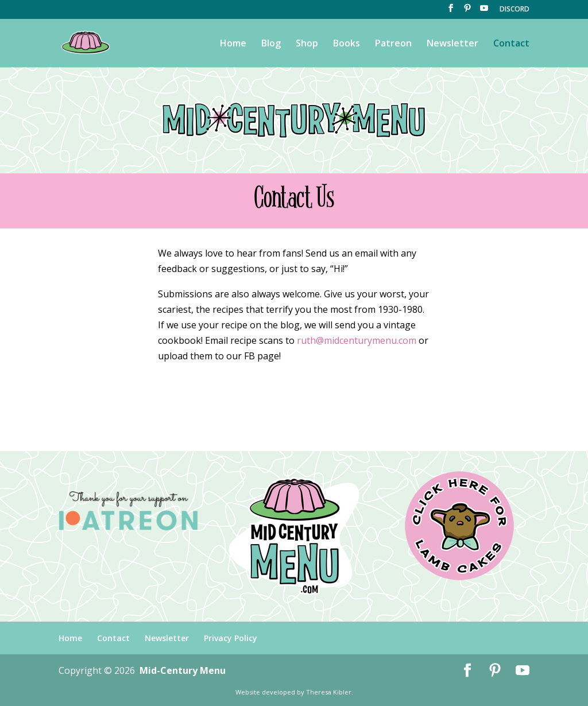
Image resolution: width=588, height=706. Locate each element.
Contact (511, 44)
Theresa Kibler (329, 692)
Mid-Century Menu (183, 670)
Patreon (393, 44)
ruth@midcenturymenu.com (357, 340)
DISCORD (514, 10)
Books (347, 44)
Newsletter (452, 44)
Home (233, 44)
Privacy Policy (231, 638)
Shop (307, 44)
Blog (271, 44)
